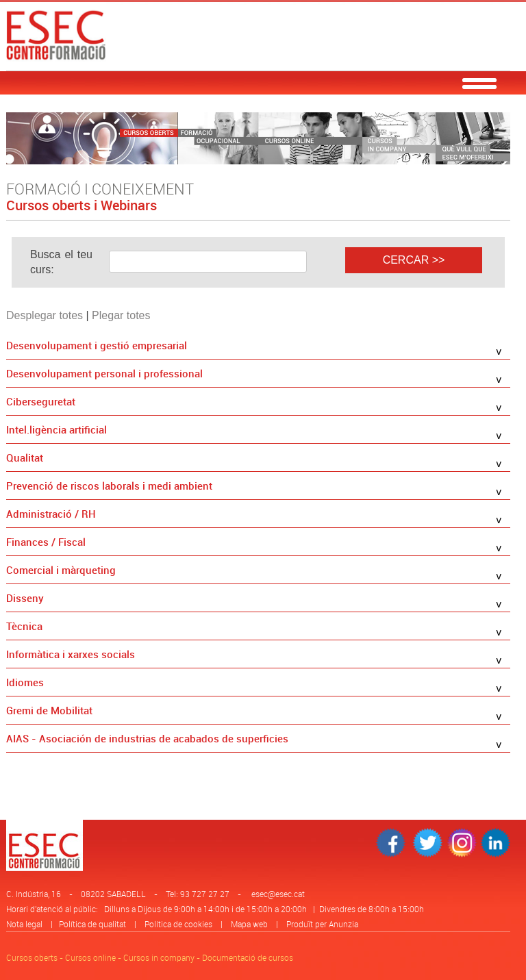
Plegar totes (121, 315)
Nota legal (24, 924)
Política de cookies (178, 924)
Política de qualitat (92, 924)
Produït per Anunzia (322, 924)
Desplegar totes (45, 315)
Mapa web (249, 924)
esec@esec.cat (278, 894)
